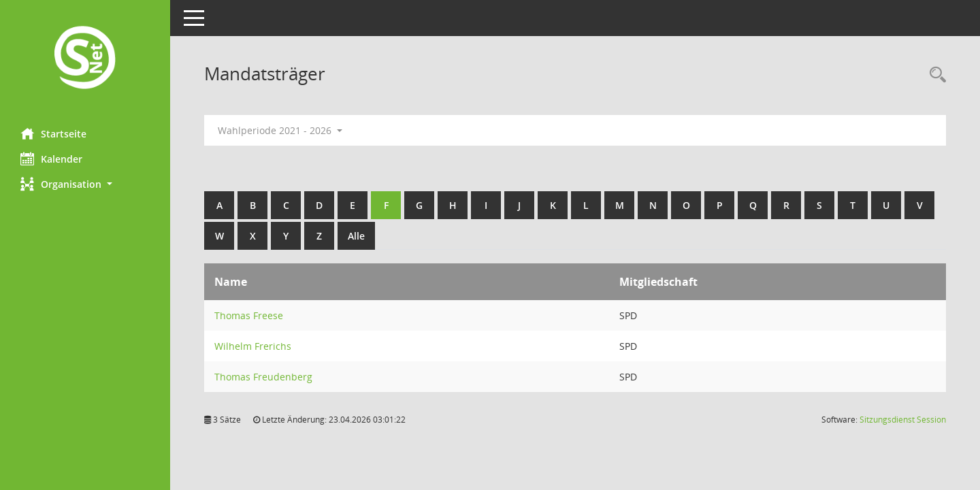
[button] (85, 184)
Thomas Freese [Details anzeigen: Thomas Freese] (249, 315)
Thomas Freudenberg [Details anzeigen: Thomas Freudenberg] (263, 377)
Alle (356, 236)
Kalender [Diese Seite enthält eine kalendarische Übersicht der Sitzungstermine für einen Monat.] (51, 159)
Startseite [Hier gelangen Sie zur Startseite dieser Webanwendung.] (53, 133)
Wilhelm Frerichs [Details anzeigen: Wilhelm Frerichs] (253, 346)
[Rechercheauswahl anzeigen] (934, 75)
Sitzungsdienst (903, 420)
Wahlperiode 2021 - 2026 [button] (280, 130)
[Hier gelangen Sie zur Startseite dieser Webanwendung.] (85, 59)
